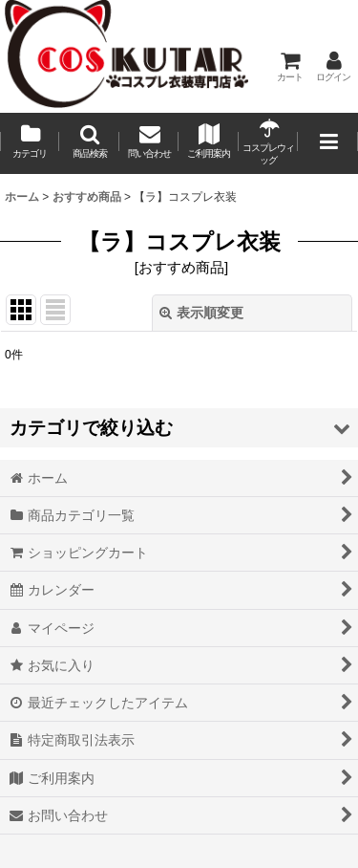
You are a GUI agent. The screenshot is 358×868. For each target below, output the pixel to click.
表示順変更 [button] (201, 313)
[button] (89, 143)
